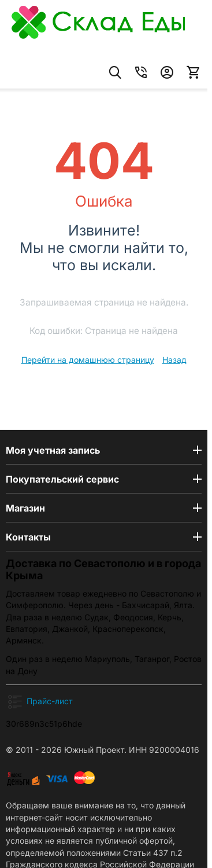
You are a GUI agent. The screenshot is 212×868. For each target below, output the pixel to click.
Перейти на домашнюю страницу (88, 360)
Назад (174, 360)
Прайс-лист (50, 701)
